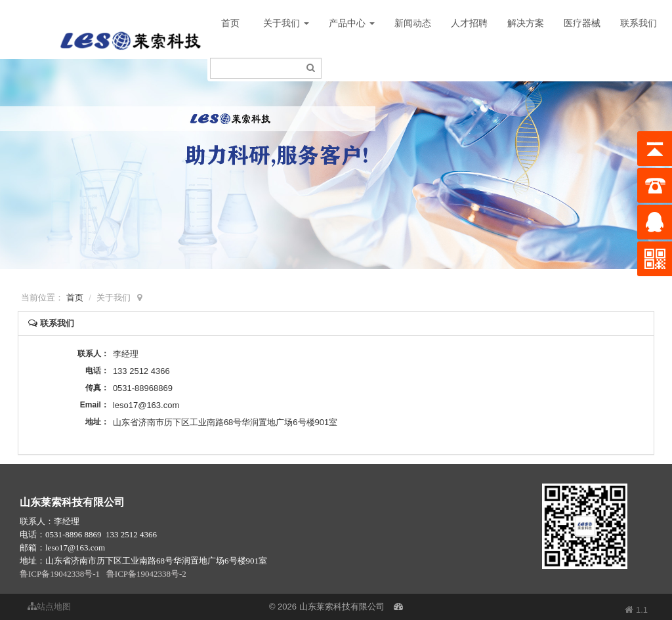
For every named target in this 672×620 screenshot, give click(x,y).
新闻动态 (413, 23)
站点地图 (49, 607)
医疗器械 (582, 23)
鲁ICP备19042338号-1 (60, 574)
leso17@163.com (146, 405)
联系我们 (639, 23)
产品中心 (352, 23)
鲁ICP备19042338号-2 (146, 574)
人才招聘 (469, 23)
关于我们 (286, 23)
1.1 (636, 611)
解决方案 (526, 23)
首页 (230, 23)
